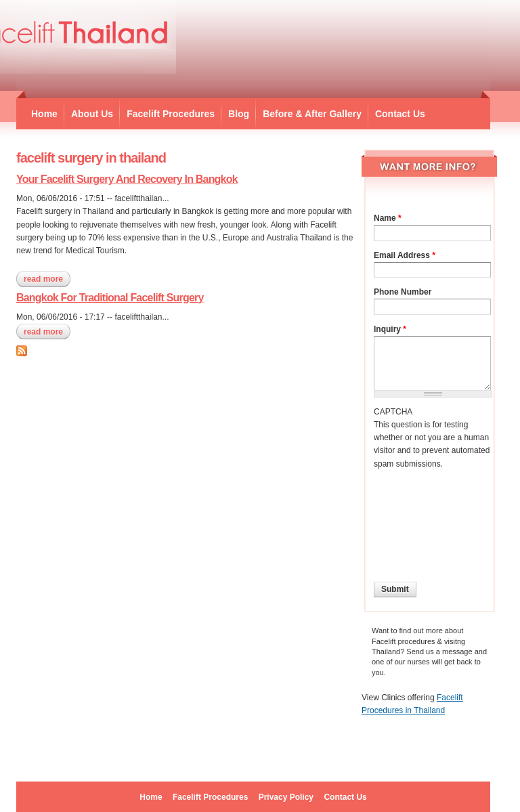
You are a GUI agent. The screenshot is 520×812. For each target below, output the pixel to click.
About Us (92, 114)
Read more (47, 279)
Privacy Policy (286, 797)
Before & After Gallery (312, 114)
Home (44, 114)
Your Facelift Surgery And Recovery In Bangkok (127, 179)
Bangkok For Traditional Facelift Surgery (110, 298)
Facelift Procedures (171, 114)
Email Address (405, 255)
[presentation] (429, 519)
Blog (239, 114)
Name (388, 218)
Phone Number (403, 292)
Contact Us (400, 114)
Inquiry (390, 329)
